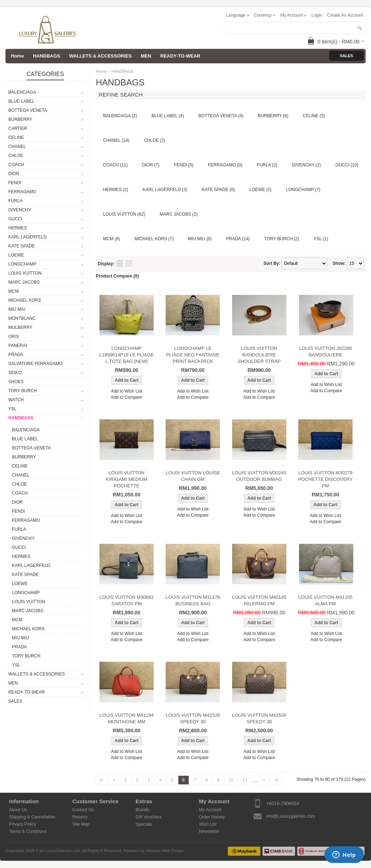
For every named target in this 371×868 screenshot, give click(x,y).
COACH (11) (115, 165)
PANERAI (18, 346)
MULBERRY (20, 327)
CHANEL (17, 147)
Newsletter (209, 831)
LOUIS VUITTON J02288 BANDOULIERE (325, 352)
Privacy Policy (23, 824)
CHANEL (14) (116, 140)
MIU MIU (17, 309)
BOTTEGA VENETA (28, 110)
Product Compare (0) (117, 276)
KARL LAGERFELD (27, 237)
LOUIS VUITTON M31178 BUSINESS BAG (193, 600)
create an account (345, 15)
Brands (142, 810)
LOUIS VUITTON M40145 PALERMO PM (259, 600)
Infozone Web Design (164, 851)
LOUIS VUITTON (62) (124, 214)
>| (276, 780)
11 (245, 780)
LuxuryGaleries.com (63, 851)
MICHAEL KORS (25, 300)
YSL (12, 409)
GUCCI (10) (347, 165)
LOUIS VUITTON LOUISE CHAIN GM (193, 476)
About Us (18, 810)
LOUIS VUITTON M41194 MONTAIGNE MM (127, 718)
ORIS (14, 336)
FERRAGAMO (22, 192)
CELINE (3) (314, 116)
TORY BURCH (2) (282, 239)
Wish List (208, 824)
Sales (347, 56)
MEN (146, 56)
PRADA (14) (238, 239)
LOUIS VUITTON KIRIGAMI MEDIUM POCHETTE (127, 479)
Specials (144, 824)
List (120, 263)
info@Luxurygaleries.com (291, 816)
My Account (210, 810)
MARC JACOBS (24, 282)
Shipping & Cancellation (32, 817)
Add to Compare (126, 397)
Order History (212, 817)
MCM (14, 291)
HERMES (18, 228)
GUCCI (15, 219)
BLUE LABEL (21, 101)
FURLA (15, 201)
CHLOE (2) (155, 140)
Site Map (81, 824)
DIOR (14, 174)
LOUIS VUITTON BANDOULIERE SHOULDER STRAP (259, 355)
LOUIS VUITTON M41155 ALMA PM (325, 600)
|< (102, 780)
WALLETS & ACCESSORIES (100, 56)
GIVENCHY (20, 210)
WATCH (16, 400)
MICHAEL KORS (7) (154, 239)
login (317, 15)
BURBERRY (20, 119)
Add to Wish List (127, 391)
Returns (80, 817)
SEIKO (15, 373)
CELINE (16, 137)
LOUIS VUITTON (25, 273)
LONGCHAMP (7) (303, 190)
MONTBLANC (22, 318)
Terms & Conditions (28, 831)
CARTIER (18, 128)
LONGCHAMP (22, 264)
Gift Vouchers (149, 817)
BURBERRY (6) (273, 116)
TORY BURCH (23, 391)
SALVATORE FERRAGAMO (35, 364)
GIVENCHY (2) (306, 165)
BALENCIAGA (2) (120, 116)
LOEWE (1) (261, 190)
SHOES (16, 382)
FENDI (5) (184, 165)
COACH (16, 165)
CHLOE (16, 156)
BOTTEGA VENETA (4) (221, 116)
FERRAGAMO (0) (225, 165)
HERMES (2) (116, 190)
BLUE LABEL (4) (168, 116)
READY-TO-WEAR (180, 56)
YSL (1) (321, 239)
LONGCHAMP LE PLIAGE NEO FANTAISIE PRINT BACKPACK (193, 355)
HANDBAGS (46, 56)
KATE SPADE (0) (218, 190)
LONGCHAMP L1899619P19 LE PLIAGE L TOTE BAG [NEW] (126, 355)
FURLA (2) (267, 165)
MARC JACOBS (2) (178, 214)
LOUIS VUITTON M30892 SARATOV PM (127, 600)
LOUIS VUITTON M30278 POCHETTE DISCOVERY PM (326, 479)
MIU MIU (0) (200, 239)
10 (231, 780)
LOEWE (16, 255)
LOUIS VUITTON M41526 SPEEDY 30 (193, 718)
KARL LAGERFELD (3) (165, 190)
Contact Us (83, 810)
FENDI (15, 183)
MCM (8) (112, 239)
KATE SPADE (22, 246)
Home (101, 71)
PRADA (16, 355)
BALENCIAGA (22, 92)
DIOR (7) (151, 165)
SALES (15, 701)
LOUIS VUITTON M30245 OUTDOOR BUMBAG (259, 476)
